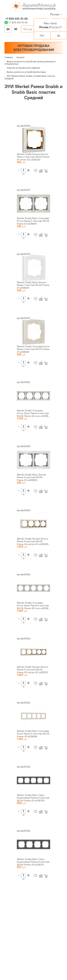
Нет (42, 35)
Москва (55, 14)
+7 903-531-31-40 (16, 19)
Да (59, 35)
